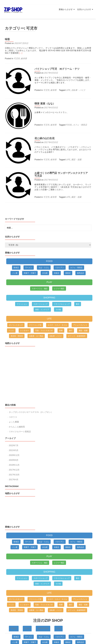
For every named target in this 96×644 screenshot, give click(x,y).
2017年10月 (14, 464)
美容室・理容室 (17, 325)
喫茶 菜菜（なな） (43, 97)
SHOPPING (49, 287)
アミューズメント (80, 314)
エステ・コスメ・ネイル (57, 314)
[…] (21, 49)
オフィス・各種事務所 (77, 325)
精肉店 (68, 262)
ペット (11, 319)
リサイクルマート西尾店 (20, 420)
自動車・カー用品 (36, 325)
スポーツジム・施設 (40, 277)
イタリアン (60, 256)
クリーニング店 (35, 314)
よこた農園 (14, 411)
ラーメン (29, 256)
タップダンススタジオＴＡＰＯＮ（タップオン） (31, 401)
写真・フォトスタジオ (44, 319)
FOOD (67, 118)
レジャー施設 (59, 277)
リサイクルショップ (62, 293)
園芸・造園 (74, 151)
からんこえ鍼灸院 (17, 416)
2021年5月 (14, 439)
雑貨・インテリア (42, 298)
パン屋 (15, 262)
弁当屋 (45, 262)
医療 (61, 319)
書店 (78, 293)
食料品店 (80, 262)
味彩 (7, 35)
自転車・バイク (76, 86)
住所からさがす (84, 9)
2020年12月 (14, 444)
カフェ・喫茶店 (78, 118)
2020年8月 (14, 449)
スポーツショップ (40, 293)
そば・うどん (44, 256)
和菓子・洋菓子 (30, 262)
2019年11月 (14, 454)
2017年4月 (14, 468)
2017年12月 (14, 459)
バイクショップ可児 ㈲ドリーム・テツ (55, 64)
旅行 (71, 319)
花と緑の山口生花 (42, 130)
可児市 (17, 54)
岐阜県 (24, 54)
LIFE (66, 86)
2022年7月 (14, 434)
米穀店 (56, 262)
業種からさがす (66, 9)
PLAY (49, 271)
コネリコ (13, 406)
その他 (58, 298)
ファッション (22, 293)
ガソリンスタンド (16, 314)
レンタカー (25, 319)
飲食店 (16, 256)
